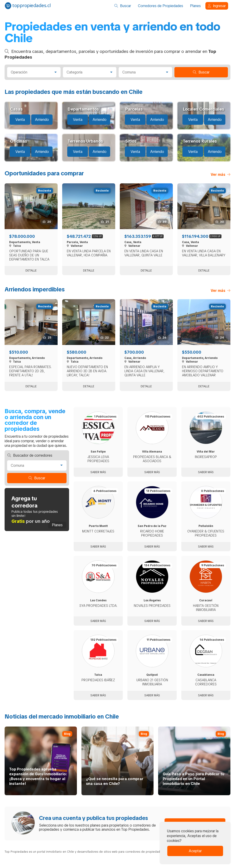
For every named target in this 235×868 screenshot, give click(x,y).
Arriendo (42, 120)
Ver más (221, 175)
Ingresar (217, 6)
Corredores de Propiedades (161, 6)
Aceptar (195, 851)
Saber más (98, 472)
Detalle (31, 271)
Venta (20, 120)
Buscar (123, 6)
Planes (195, 6)
